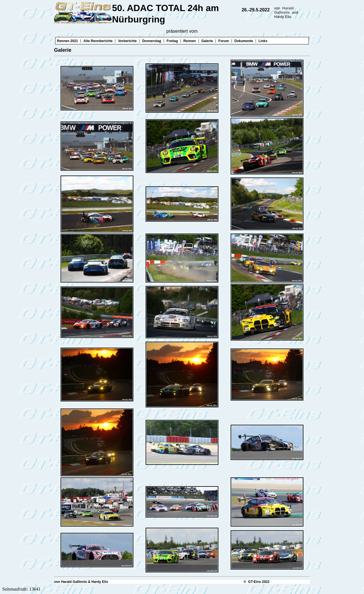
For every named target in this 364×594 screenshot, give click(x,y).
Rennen (190, 41)
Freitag (172, 41)
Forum (224, 41)
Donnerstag (152, 41)
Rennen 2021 (67, 41)
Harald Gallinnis (284, 10)
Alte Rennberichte (98, 41)
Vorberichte (127, 41)
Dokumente (244, 41)
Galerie (207, 41)
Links (263, 41)
